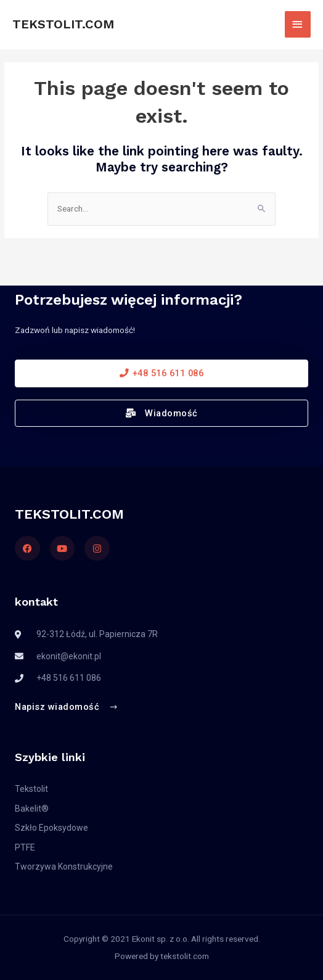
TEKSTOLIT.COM (63, 24)
